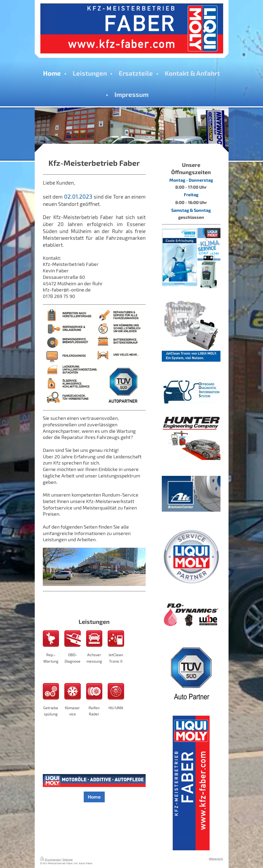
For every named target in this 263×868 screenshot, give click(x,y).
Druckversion (51, 859)
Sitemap (68, 859)
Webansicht (216, 859)
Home (94, 797)
